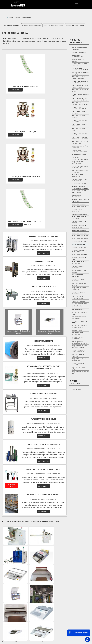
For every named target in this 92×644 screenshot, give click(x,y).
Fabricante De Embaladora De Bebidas (80, 69)
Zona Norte (20, 561)
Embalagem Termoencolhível (78, 56)
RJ (6, 598)
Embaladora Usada (79, 245)
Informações (63, 623)
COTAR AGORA (13, 88)
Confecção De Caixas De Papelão (80, 49)
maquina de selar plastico (78, 355)
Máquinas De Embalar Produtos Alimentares (80, 138)
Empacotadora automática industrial (80, 151)
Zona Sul (39, 561)
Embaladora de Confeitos (77, 211)
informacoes (77, 389)
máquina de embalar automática (79, 280)
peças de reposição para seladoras (79, 297)
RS (37, 598)
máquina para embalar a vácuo (80, 368)
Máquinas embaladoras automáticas (80, 167)
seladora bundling (79, 310)
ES (17, 598)
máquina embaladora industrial (79, 289)
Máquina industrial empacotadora (79, 163)
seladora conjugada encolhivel (79, 318)
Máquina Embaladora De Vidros (80, 95)
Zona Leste (48, 561)
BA (47, 598)
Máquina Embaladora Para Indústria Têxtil (79, 99)
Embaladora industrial (80, 239)
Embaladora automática (76, 196)
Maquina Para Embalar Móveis (80, 130)
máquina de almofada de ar (80, 373)
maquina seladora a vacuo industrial (79, 351)
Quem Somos (72, 619)
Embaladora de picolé (80, 233)
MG (11, 598)
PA (71, 598)
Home (62, 619)
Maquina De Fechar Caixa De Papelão (79, 78)
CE (52, 598)
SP (22, 598)
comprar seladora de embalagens (80, 251)
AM (66, 598)
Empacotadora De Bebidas (78, 60)
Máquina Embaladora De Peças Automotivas (80, 86)
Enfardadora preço (79, 155)
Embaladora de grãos (80, 230)
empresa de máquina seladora (79, 271)
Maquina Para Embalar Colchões (80, 121)
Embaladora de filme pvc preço (79, 218)
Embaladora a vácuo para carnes (79, 192)
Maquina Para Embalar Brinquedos (80, 112)
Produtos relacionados (77, 41)
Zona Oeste (30, 561)
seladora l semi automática (78, 334)
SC (32, 598)
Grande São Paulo (59, 561)
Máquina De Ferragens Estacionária (53, 25)
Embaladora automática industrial (80, 147)
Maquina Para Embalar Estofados (75, 25)
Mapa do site (74, 627)
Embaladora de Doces (80, 214)
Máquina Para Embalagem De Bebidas (80, 104)
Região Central (10, 561)
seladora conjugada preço (79, 322)
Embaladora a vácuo (79, 184)
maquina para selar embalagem (79, 360)
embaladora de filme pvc (79, 258)
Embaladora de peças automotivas (80, 180)
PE (42, 598)
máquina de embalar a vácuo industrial (80, 347)
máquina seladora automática (78, 293)
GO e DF (59, 598)
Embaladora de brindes (80, 204)
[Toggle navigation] (76, 4)
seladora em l (77, 330)
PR (27, 598)
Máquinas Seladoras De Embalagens (80, 143)
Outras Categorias (76, 382)
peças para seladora (80, 301)
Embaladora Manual (79, 52)
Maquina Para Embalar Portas (80, 134)
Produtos (74, 623)
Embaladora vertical (80, 248)
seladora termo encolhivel (78, 338)
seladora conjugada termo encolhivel (79, 326)
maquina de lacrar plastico (79, 364)
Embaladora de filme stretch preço (79, 226)
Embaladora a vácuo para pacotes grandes (80, 187)
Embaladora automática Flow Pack (80, 200)
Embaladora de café (79, 207)
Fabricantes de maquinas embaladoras (80, 158)
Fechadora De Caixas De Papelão (32, 25)
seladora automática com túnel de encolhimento (80, 305)
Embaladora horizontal (80, 236)
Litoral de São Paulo (73, 561)
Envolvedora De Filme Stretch (80, 65)
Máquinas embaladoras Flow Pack (80, 171)
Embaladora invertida (80, 242)
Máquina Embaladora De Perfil (80, 91)
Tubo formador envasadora (78, 176)
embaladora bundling (80, 255)
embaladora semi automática (78, 267)
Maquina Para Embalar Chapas (80, 117)
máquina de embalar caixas (79, 284)
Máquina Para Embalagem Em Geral (79, 108)
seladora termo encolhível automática (80, 342)
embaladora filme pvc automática (80, 263)
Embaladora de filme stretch (79, 222)
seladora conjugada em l (79, 313)
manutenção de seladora (78, 276)
